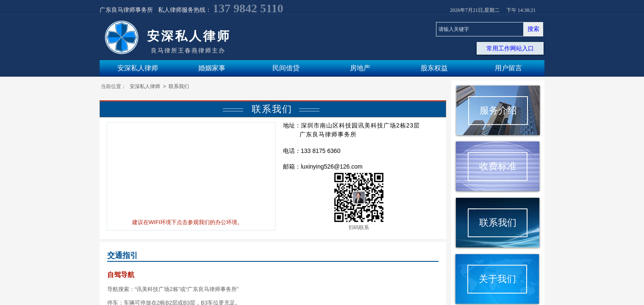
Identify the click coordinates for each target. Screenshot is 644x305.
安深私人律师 (145, 86)
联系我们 (179, 86)
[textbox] (480, 29)
